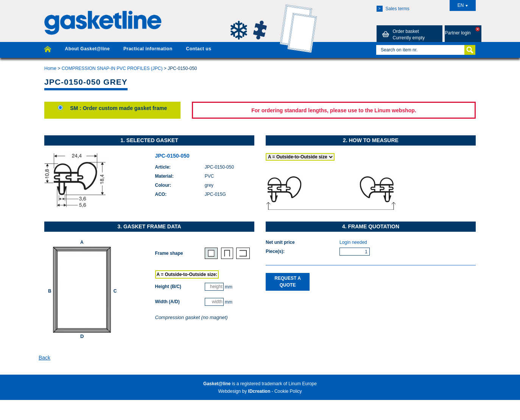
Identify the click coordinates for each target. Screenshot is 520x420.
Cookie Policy (288, 391)
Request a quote (288, 281)
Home (50, 68)
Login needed (353, 242)
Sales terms (393, 9)
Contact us (199, 49)
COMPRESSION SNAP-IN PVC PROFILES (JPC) (112, 68)
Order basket (402, 34)
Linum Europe (303, 384)
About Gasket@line (87, 49)
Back (44, 358)
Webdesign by (244, 391)
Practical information (148, 49)
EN (463, 5)
